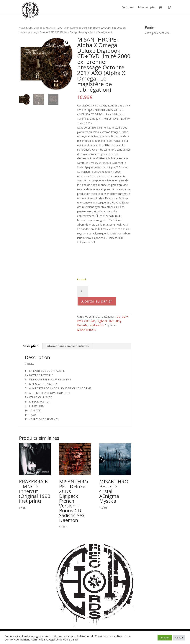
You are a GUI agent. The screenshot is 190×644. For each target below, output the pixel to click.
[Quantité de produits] (83, 291)
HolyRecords (96, 325)
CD (30, 28)
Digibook (39, 28)
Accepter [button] (165, 638)
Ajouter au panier (97, 301)
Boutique (127, 8)
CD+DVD (90, 321)
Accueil (23, 28)
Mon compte (146, 8)
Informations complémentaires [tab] (68, 346)
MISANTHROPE (87, 330)
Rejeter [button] (179, 638)
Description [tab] (31, 346)
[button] (67, 43)
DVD (112, 321)
